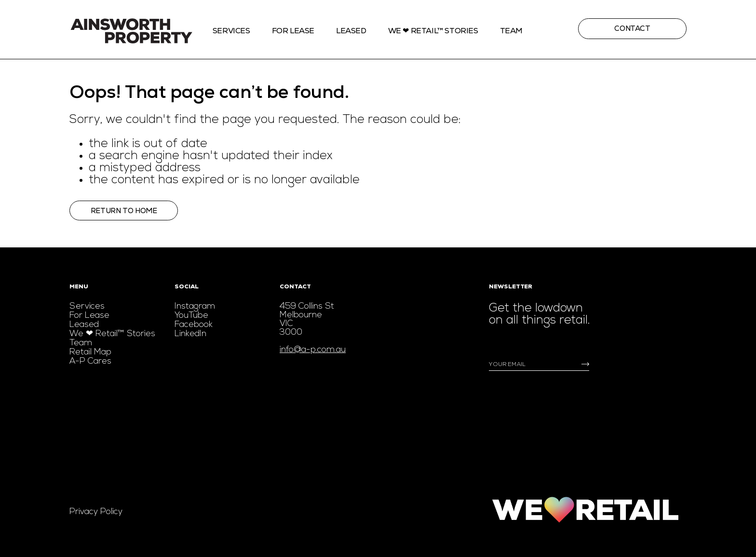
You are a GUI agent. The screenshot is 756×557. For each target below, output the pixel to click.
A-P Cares (90, 361)
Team (511, 31)
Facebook (194, 325)
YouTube (191, 316)
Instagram (195, 306)
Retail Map (90, 352)
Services (231, 31)
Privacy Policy (96, 512)
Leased (351, 31)
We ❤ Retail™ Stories (112, 334)
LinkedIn (190, 334)
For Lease (293, 31)
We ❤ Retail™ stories (433, 31)
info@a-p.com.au (313, 350)
